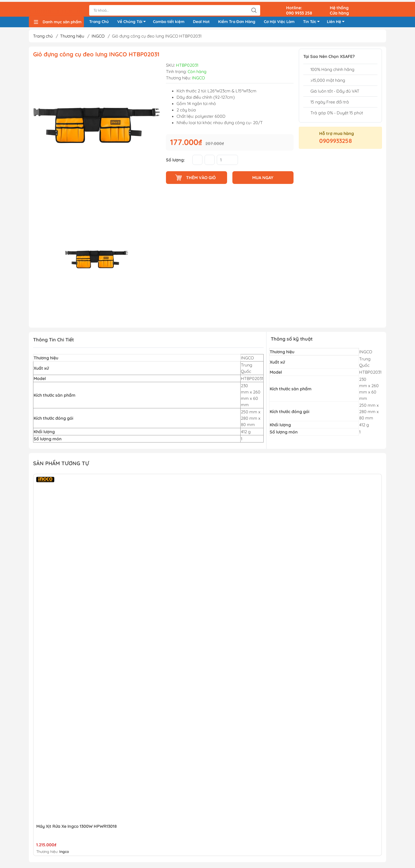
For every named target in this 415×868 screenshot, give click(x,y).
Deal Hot (201, 21)
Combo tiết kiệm (169, 21)
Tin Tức (313, 22)
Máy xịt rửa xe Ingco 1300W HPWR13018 (76, 828)
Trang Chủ (99, 21)
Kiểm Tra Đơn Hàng (237, 21)
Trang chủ (43, 38)
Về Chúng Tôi (133, 22)
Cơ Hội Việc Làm (279, 21)
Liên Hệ (337, 22)
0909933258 (336, 143)
